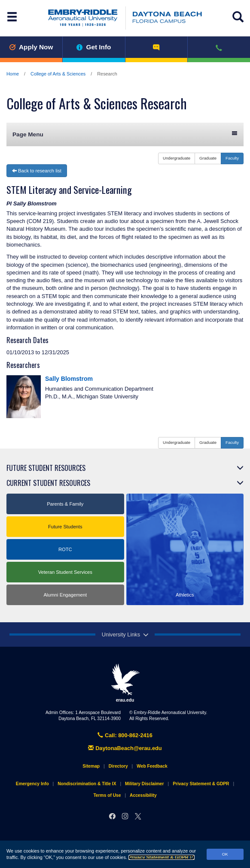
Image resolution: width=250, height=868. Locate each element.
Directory (118, 766)
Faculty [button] (232, 158)
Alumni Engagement (65, 595)
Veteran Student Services (65, 572)
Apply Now (31, 47)
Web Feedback (152, 766)
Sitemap (91, 766)
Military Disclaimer (144, 784)
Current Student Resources (48, 483)
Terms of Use (107, 795)
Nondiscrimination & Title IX (87, 784)
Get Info (94, 47)
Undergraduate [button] (177, 158)
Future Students (65, 527)
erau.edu (125, 683)
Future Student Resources (46, 468)
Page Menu (125, 134)
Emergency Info (32, 784)
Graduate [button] (208, 158)
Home (13, 74)
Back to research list (37, 171)
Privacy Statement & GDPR (162, 857)
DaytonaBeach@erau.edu (125, 748)
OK (225, 854)
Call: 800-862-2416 (125, 735)
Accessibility (143, 795)
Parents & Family (65, 504)
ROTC (65, 549)
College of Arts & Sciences (58, 74)
